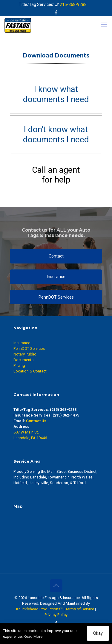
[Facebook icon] (56, 13)
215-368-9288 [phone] (73, 4)
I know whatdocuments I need (56, 94)
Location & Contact (30, 371)
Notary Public (25, 354)
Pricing (19, 365)
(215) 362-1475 (66, 415)
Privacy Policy (56, 615)
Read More (33, 636)
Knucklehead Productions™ (39, 609)
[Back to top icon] (56, 586)
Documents (23, 360)
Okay (98, 633)
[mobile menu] (104, 25)
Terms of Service (80, 609)
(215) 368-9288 (63, 410)
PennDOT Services (29, 348)
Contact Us (36, 421)
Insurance (22, 343)
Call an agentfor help (56, 175)
